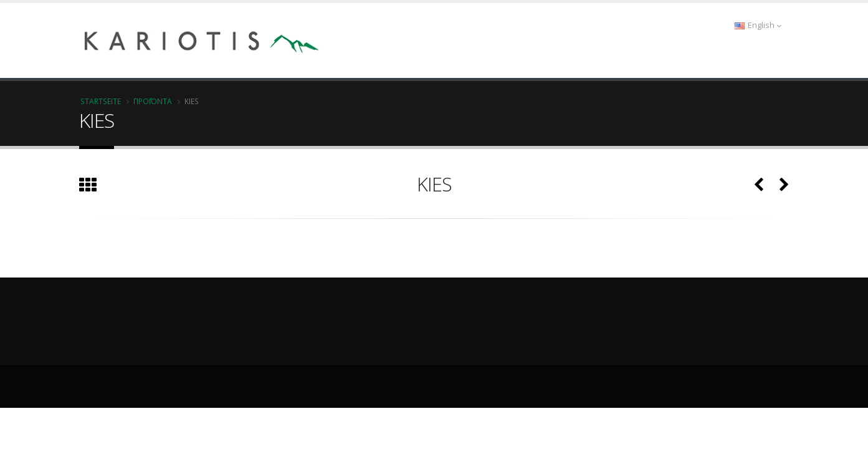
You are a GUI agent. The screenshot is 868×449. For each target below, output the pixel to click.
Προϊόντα (153, 101)
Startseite (101, 101)
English (758, 25)
